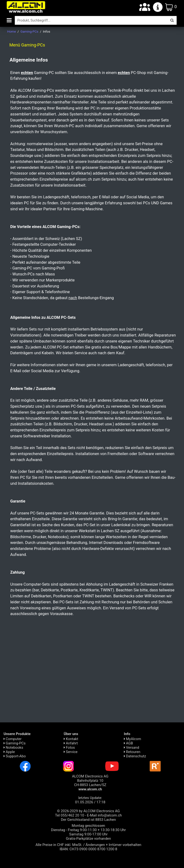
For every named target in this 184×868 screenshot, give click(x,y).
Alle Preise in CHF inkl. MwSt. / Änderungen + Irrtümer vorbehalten (88, 845)
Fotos (69, 748)
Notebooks (13, 748)
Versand (132, 748)
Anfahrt (71, 743)
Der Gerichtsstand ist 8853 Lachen (88, 820)
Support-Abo (15, 756)
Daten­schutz (135, 756)
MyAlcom (132, 739)
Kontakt (71, 739)
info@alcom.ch (110, 815)
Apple (9, 752)
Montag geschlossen (88, 826)
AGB (128, 743)
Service (71, 752)
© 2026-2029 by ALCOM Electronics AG (88, 811)
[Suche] (91, 20)
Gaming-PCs (15, 743)
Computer (13, 739)
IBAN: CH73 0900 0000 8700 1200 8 (89, 849)
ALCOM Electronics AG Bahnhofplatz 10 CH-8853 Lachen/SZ (90, 783)
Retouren (132, 752)
